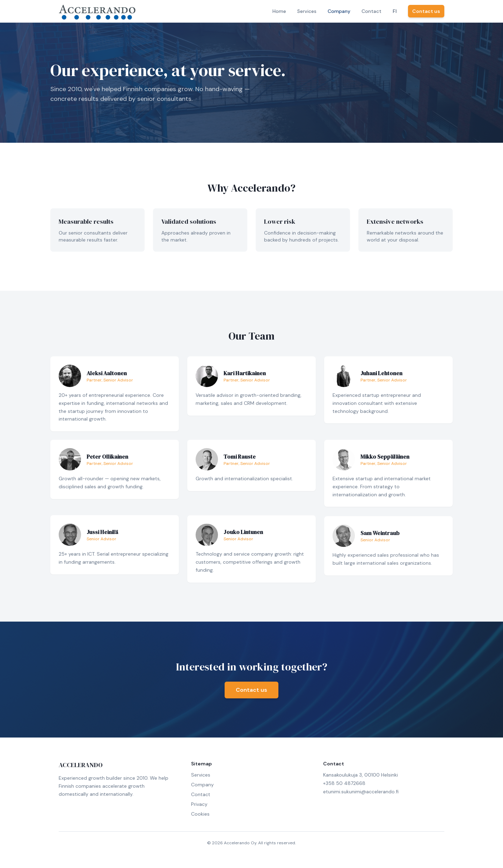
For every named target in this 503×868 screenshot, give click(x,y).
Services (307, 11)
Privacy (199, 804)
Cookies (200, 814)
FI (395, 11)
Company (339, 11)
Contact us (426, 11)
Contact (371, 11)
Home (279, 11)
